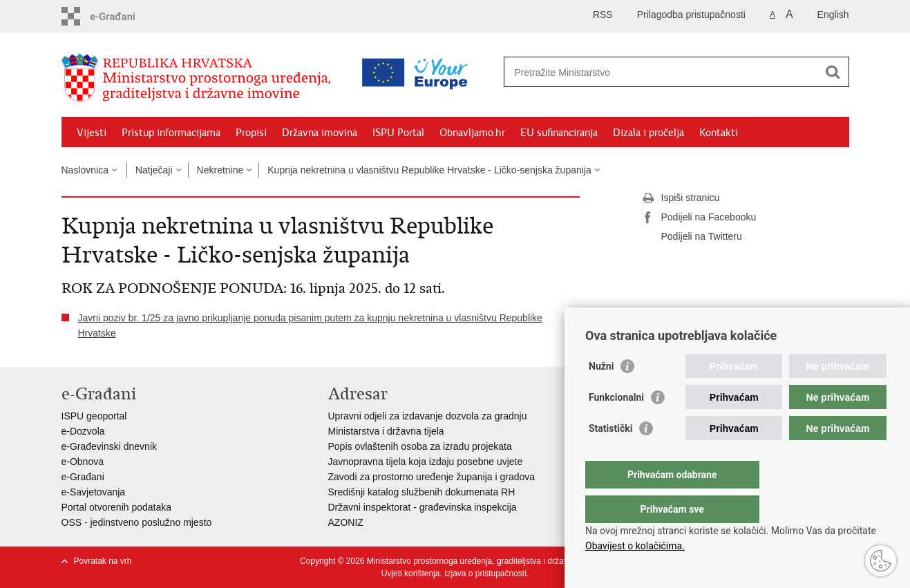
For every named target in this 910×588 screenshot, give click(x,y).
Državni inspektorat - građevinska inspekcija (423, 507)
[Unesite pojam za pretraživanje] (617, 72)
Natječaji (154, 170)
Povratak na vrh (103, 561)
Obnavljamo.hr (472, 133)
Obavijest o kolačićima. (635, 546)
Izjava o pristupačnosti (485, 573)
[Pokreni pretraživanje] (833, 72)
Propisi (251, 133)
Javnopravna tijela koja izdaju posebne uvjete (426, 462)
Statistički (610, 456)
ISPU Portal (398, 133)
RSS (603, 15)
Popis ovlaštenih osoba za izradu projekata (420, 446)
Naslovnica (85, 170)
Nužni (601, 394)
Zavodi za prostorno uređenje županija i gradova (432, 477)
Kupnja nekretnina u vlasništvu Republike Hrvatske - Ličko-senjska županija (429, 170)
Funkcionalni (616, 425)
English (833, 15)
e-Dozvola (83, 431)
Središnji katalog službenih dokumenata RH (422, 492)
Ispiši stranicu (681, 198)
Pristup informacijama (171, 133)
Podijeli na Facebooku (699, 218)
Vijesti (92, 133)
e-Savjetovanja (94, 492)
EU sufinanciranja (559, 133)
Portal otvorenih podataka (117, 507)
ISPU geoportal (94, 416)
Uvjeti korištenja (411, 573)
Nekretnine (220, 170)
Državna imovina (320, 133)
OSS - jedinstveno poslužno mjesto (137, 522)
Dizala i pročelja (648, 133)
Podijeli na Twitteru (692, 237)
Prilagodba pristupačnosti (691, 15)
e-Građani (83, 477)
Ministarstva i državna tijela (386, 431)
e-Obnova (83, 462)
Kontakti (719, 133)
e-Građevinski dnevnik (110, 446)
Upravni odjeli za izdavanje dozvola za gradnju (428, 416)
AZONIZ (346, 522)
